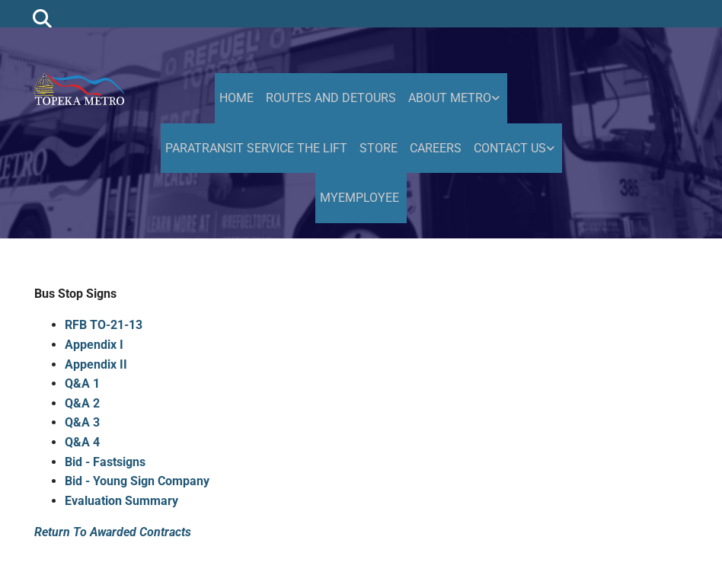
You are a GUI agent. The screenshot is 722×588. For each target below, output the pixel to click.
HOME (236, 98)
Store (379, 148)
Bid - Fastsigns (105, 462)
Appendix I (94, 345)
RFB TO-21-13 (104, 325)
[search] (42, 18)
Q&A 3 (82, 422)
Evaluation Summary (121, 501)
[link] (455, 98)
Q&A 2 (82, 403)
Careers (436, 148)
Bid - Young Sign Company (137, 481)
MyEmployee (359, 198)
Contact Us (510, 148)
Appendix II (96, 364)
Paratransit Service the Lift (256, 148)
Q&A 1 (82, 383)
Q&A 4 (82, 442)
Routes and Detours (331, 98)
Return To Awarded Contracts (113, 532)
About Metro (450, 98)
